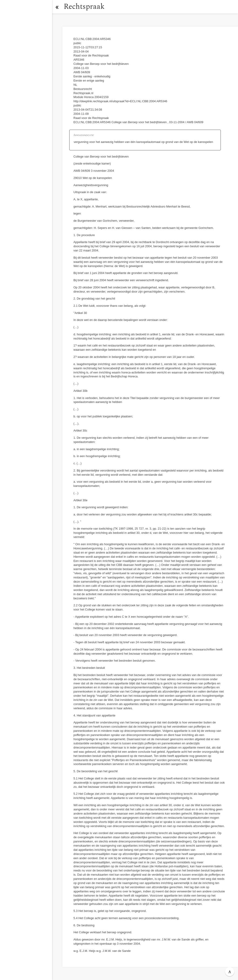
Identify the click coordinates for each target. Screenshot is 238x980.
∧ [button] (230, 972)
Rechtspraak (84, 7)
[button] (57, 7)
